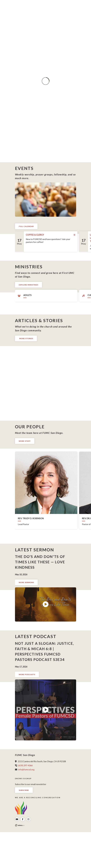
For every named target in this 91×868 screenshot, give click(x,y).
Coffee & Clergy (35, 235)
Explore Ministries (29, 285)
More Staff (25, 441)
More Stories (26, 338)
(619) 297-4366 (25, 765)
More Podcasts (27, 674)
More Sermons (26, 582)
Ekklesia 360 (20, 825)
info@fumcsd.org (26, 769)
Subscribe (24, 790)
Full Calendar (26, 226)
